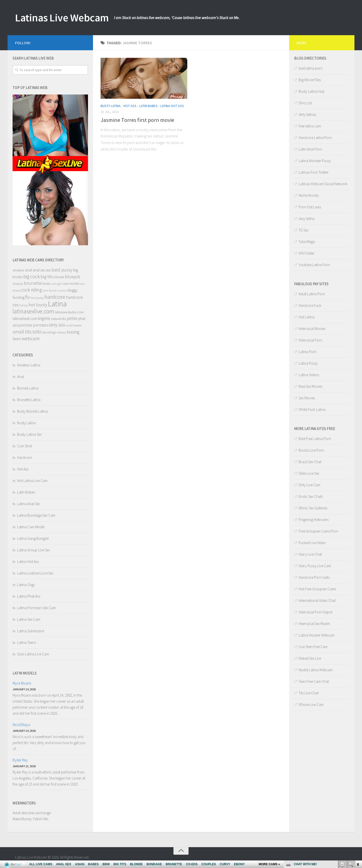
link (358, 789)
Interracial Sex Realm (314, 624)
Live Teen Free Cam (313, 647)
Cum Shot (25, 446)
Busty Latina (111, 106)
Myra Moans (22, 683)
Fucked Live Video (312, 543)
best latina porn (311, 68)
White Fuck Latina (312, 409)
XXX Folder (307, 253)
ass (48, 270)
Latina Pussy (308, 363)
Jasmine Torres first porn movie (137, 120)
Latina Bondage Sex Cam (36, 515)
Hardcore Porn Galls (314, 577)
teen (17, 339)
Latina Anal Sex (29, 504)
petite (72, 318)
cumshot (62, 291)
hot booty (38, 305)
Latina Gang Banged (33, 538)
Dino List (305, 103)
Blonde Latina (28, 388)
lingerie (44, 318)
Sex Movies (307, 398)
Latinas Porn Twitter (314, 172)
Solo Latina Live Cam (33, 654)
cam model (71, 283)
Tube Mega (307, 242)
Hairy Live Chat (310, 554)
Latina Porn (308, 352)
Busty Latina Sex (29, 434)
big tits (47, 277)
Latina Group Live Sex (33, 550)
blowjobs (18, 284)
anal (29, 270)
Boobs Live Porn (311, 450)
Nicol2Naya (21, 725)
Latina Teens (27, 642)
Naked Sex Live (310, 658)
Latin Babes (148, 106)
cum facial (49, 290)
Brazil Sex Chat (310, 462)
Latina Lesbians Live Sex (35, 573)
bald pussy (62, 270)
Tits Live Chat (309, 693)
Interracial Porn (310, 340)
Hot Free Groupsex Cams (317, 589)
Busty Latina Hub (312, 91)
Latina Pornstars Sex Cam (36, 608)
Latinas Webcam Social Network (323, 184)
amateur (18, 270)
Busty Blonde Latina (32, 411)
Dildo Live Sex (309, 473)
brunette (33, 283)
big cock (32, 276)
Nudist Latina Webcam (316, 670)
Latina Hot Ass (172, 106)
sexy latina (307, 219)
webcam (31, 338)
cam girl (56, 284)
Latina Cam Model (31, 527)
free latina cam (310, 126)
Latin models (25, 673)
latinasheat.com (25, 319)
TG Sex (304, 230)
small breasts (74, 325)
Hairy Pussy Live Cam (315, 566)
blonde (59, 277)
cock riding (31, 290)
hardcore (55, 297)
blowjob (73, 277)
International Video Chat (317, 600)
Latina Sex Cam (29, 619)
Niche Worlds (309, 195)
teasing (73, 332)
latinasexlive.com (33, 311)
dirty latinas (307, 114)
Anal (20, 377)
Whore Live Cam (311, 705)
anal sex (39, 270)
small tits (22, 332)
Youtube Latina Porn (314, 265)
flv (27, 297)
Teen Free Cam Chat (314, 681)
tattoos (61, 332)
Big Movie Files (310, 80)
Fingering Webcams (314, 520)
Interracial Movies (312, 329)
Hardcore (24, 457)
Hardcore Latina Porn (315, 138)
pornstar (25, 325)
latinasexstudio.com (69, 312)
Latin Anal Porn (310, 149)
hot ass (24, 305)
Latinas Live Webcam (62, 18)
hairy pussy (37, 298)
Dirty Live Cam (309, 485)
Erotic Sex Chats (311, 496)
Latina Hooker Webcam (317, 635)
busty (46, 283)
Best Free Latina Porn (315, 439)
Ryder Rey (20, 760)
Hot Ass (130, 106)
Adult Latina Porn (312, 294)
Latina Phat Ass (29, 596)
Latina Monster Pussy (315, 161)
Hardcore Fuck (310, 305)
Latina (57, 304)
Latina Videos (309, 375)
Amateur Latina (29, 365)
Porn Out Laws (310, 207)
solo (37, 331)
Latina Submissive (31, 631)
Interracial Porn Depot (315, 612)
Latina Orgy (26, 585)
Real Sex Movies (310, 386)
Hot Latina (307, 317)
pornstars (41, 325)
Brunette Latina (29, 400)
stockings (49, 332)
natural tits (58, 319)
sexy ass (57, 325)
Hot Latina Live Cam (32, 481)
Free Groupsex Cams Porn (318, 531)
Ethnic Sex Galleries (313, 508)
